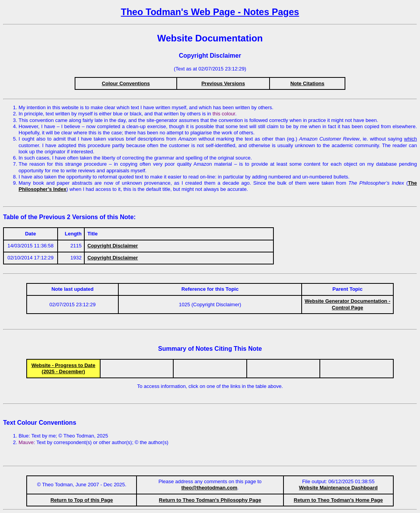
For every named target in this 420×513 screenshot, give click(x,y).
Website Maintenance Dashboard (338, 488)
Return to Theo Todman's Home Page (338, 500)
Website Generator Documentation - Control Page (348, 304)
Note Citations (307, 83)
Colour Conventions (126, 83)
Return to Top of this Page (82, 500)
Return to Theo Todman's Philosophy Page (210, 500)
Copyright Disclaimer (113, 246)
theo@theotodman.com (209, 488)
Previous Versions (223, 83)
